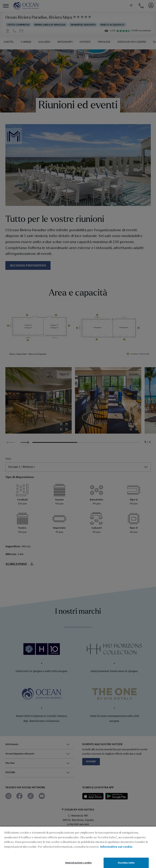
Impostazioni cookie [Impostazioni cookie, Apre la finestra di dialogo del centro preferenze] (79, 863)
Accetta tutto (126, 863)
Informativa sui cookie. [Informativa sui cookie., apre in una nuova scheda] (117, 847)
